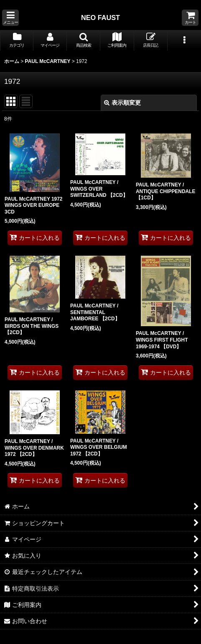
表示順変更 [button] (122, 103)
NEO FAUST (100, 18)
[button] (10, 18)
